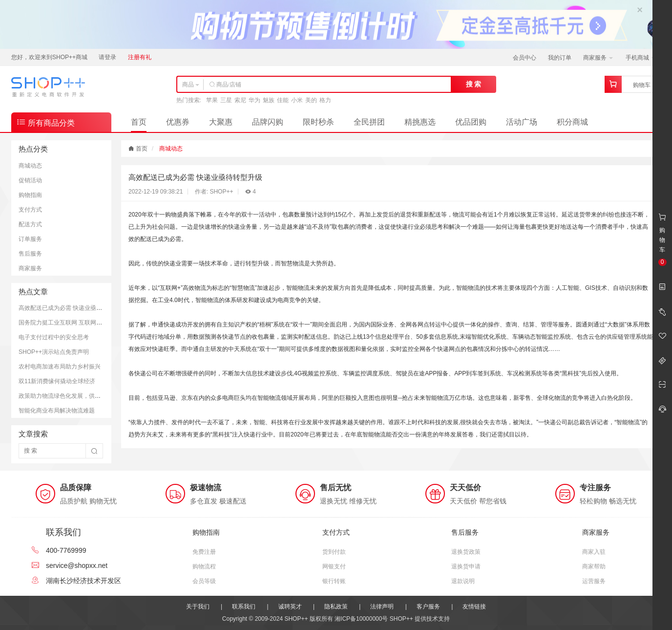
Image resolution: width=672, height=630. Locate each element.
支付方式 (30, 210)
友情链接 (474, 607)
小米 (297, 100)
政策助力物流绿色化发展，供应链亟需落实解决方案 (86, 396)
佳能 (283, 100)
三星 (226, 100)
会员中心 (525, 58)
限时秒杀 (318, 122)
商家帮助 (594, 566)
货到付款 (334, 552)
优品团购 (471, 122)
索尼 (240, 100)
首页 (139, 122)
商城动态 (30, 166)
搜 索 (474, 84)
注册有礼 (140, 57)
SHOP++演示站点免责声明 (54, 352)
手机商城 (640, 58)
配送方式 (30, 224)
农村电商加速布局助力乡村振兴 (60, 367)
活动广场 (522, 122)
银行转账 (334, 581)
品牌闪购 (268, 122)
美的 (311, 100)
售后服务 (30, 254)
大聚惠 (221, 122)
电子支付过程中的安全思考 (54, 337)
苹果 (212, 100)
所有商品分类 (45, 122)
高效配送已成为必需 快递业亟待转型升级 (72, 308)
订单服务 (30, 239)
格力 (325, 100)
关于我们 (198, 607)
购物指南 (30, 195)
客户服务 (428, 607)
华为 (254, 100)
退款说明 (463, 581)
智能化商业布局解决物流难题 (57, 411)
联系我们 (244, 607)
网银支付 (334, 566)
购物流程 (204, 566)
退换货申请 (466, 566)
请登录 (107, 57)
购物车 (642, 85)
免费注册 (204, 552)
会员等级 (204, 581)
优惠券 (178, 122)
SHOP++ (401, 619)
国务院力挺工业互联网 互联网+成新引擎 (71, 323)
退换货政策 (466, 552)
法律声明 (382, 607)
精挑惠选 (420, 122)
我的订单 (560, 58)
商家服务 (598, 58)
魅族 (269, 100)
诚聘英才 (290, 607)
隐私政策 (336, 607)
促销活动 (30, 180)
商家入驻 (594, 552)
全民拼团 (369, 122)
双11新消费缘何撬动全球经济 (57, 381)
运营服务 (594, 581)
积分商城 (572, 122)
